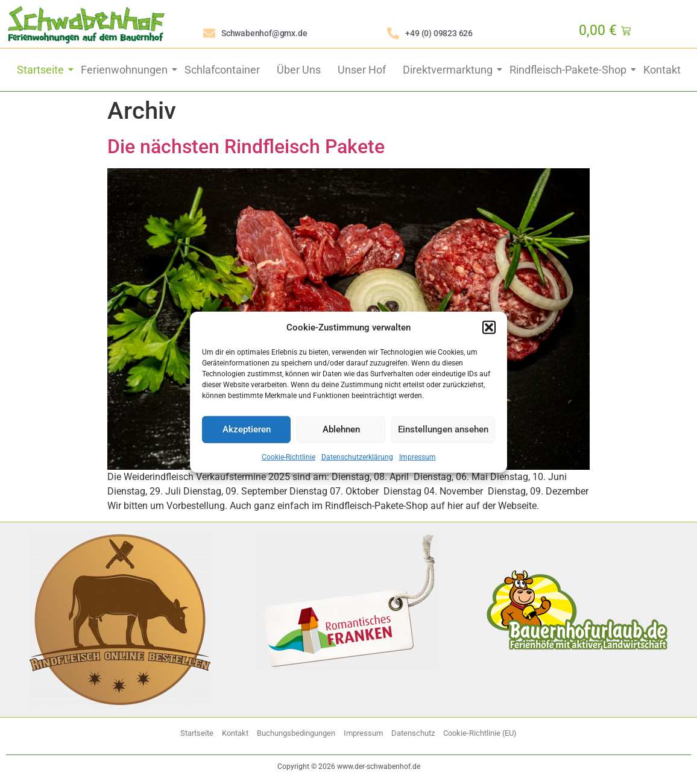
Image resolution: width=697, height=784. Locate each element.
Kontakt (662, 70)
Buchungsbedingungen (296, 733)
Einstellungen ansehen (443, 429)
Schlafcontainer (222, 70)
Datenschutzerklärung (357, 457)
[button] (489, 327)
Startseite (42, 70)
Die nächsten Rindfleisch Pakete (246, 147)
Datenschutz (413, 733)
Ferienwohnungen (125, 70)
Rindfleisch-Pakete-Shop (569, 70)
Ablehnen (341, 429)
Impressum (418, 457)
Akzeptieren (247, 429)
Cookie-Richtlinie (289, 457)
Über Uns (299, 70)
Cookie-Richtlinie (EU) (480, 733)
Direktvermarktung (449, 70)
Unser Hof (362, 70)
